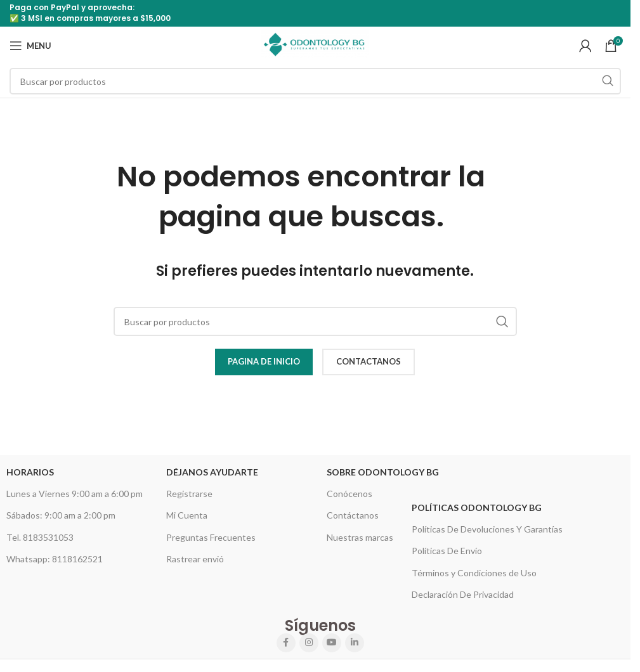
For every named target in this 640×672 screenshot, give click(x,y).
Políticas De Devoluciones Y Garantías (487, 529)
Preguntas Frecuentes (211, 537)
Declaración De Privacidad (463, 594)
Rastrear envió (195, 559)
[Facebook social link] (286, 643)
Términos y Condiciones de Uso (474, 573)
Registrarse (189, 494)
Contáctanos (353, 515)
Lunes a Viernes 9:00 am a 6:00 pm (75, 494)
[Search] (315, 81)
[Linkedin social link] (355, 643)
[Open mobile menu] (30, 46)
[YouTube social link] (332, 643)
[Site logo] (315, 45)
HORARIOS (30, 472)
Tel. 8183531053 (40, 537)
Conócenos (349, 494)
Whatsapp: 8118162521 (55, 559)
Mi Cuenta (187, 515)
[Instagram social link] (309, 643)
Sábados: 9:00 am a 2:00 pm (61, 515)
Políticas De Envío (447, 551)
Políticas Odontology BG (477, 507)
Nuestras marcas (360, 537)
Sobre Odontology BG (383, 472)
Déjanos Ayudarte (212, 472)
